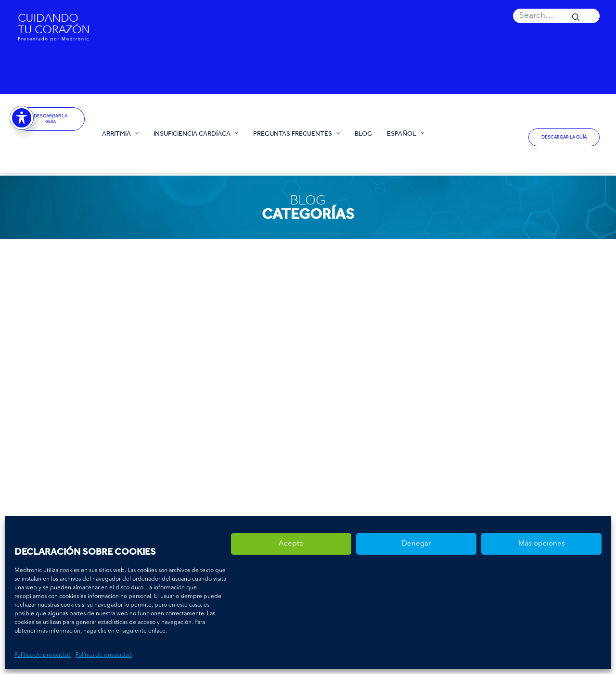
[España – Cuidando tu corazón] (51, 146)
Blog (363, 133)
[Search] (556, 16)
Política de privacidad (43, 655)
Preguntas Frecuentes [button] (296, 133)
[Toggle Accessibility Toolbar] (22, 116)
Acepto (291, 544)
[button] (556, 16)
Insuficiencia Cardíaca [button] (196, 133)
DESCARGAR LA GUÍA (51, 119)
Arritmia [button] (120, 133)
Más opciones (542, 544)
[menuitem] (556, 16)
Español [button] (405, 133)
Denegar (416, 544)
